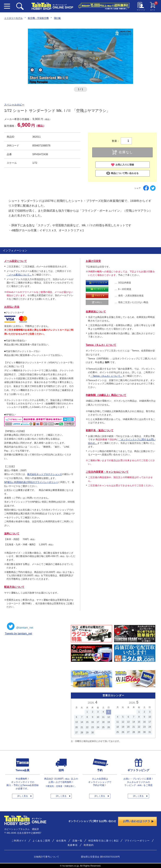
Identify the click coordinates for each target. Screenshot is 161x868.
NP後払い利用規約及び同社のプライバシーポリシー (31, 482)
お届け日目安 (93, 261)
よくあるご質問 (41, 841)
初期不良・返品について (100, 430)
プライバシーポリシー (137, 841)
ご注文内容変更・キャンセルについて (107, 472)
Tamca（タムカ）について (101, 345)
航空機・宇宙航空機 (38, 18)
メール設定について (16, 261)
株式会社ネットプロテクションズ (45, 474)
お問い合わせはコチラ (138, 821)
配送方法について (14, 587)
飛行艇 (57, 18)
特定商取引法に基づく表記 (104, 841)
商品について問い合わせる (122, 173)
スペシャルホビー (14, 105)
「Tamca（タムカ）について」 (106, 376)
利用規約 (89, 845)
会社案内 (61, 841)
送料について (12, 534)
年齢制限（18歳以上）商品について (106, 395)
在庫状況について (96, 312)
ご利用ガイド (19, 841)
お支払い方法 (12, 307)
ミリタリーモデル (13, 18)
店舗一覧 (77, 841)
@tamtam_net (20, 626)
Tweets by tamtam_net (18, 633)
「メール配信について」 (19, 275)
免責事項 (73, 845)
